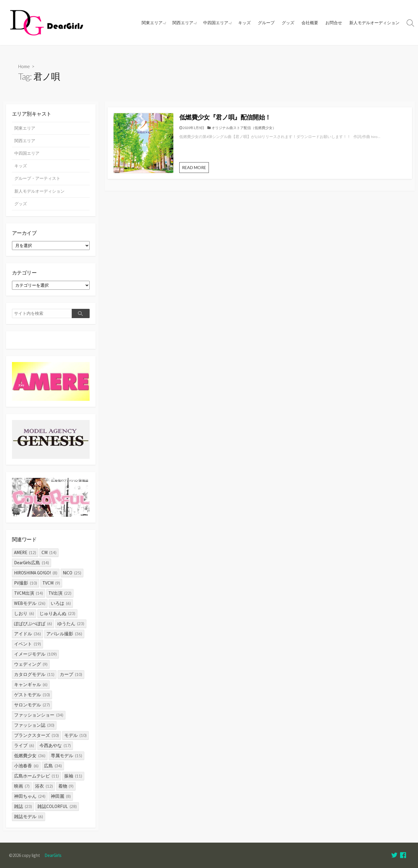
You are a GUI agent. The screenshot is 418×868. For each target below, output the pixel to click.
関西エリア (184, 23)
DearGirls (53, 855)
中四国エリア (216, 23)
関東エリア (154, 23)
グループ (266, 23)
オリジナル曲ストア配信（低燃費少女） (244, 128)
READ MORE (194, 167)
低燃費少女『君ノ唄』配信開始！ (225, 117)
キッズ (244, 23)
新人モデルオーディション (374, 23)
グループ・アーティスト (37, 178)
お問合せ (334, 23)
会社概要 (310, 23)
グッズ (288, 23)
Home (24, 66)
